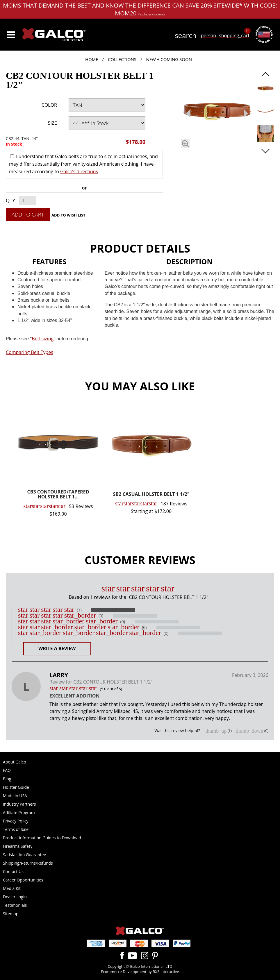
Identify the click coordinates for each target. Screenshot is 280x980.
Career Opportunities (23, 880)
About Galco (15, 762)
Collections (122, 59)
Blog (7, 779)
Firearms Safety (18, 846)
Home (92, 59)
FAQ (7, 770)
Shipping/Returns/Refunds (28, 863)
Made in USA (15, 796)
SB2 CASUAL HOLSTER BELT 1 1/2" (151, 495)
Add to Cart (28, 214)
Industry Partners (19, 804)
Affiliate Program (19, 812)
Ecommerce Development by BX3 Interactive (140, 972)
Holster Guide (16, 787)
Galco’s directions (79, 171)
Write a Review (57, 648)
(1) (79, 610)
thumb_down (249, 731)
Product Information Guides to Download (42, 838)
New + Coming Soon (169, 59)
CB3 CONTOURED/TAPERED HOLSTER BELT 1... (58, 495)
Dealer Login (15, 897)
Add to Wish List (68, 215)
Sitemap (11, 914)
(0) (101, 616)
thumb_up (216, 731)
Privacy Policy (16, 821)
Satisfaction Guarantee (24, 855)
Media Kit (12, 888)
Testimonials (15, 905)
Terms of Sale (16, 829)
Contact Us (13, 871)
